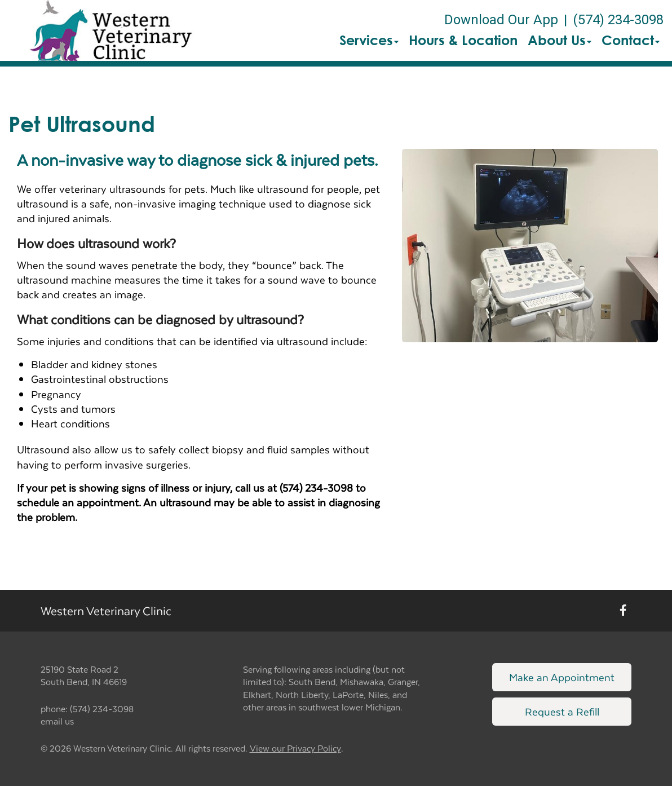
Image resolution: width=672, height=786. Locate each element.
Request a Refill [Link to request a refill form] (562, 711)
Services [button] (369, 40)
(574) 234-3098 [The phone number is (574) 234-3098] (618, 20)
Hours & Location (463, 40)
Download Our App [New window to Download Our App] (501, 20)
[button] (111, 30)
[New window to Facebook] (623, 610)
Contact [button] (631, 40)
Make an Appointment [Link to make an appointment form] (562, 677)
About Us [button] (560, 40)
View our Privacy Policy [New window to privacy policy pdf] (295, 749)
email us (57, 721)
